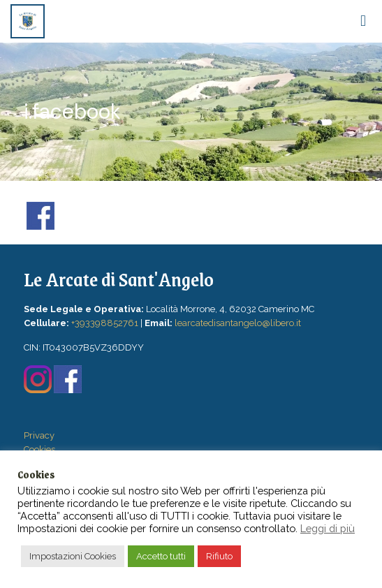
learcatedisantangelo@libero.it (238, 323)
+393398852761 (105, 323)
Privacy (39, 435)
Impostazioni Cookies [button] (73, 556)
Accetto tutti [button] (161, 556)
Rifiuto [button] (219, 556)
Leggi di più (328, 528)
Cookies (39, 449)
